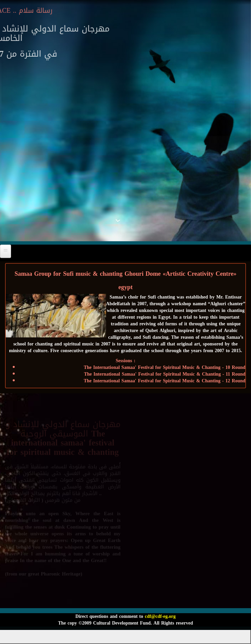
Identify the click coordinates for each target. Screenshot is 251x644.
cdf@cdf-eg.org (160, 616)
